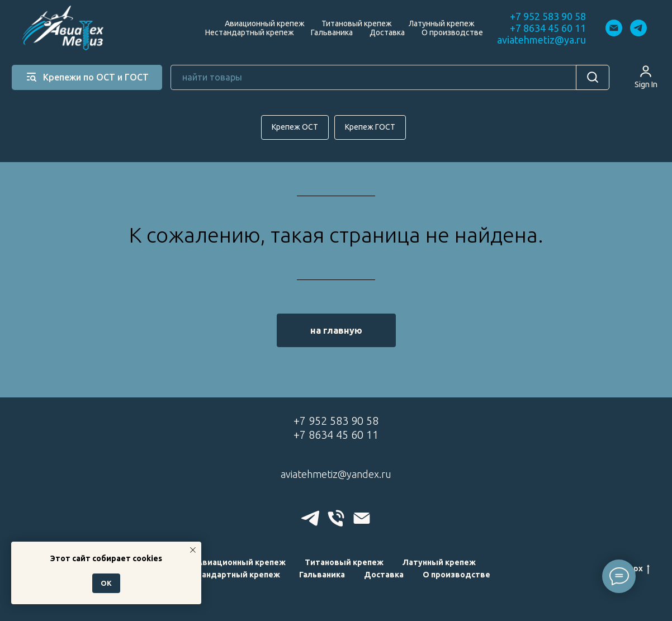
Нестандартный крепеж (250, 32)
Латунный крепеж (442, 23)
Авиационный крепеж (265, 23)
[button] (646, 77)
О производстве (452, 32)
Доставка (387, 32)
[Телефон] (336, 518)
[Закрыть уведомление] (193, 550)
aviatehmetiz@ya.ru (541, 40)
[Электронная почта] (614, 28)
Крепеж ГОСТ (370, 127)
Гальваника (332, 32)
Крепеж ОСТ (295, 127)
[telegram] (638, 28)
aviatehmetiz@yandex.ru (336, 474)
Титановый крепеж (357, 23)
